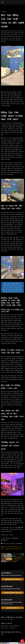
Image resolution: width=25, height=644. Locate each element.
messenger (19, 544)
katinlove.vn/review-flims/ (14, 549)
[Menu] (2, 2)
